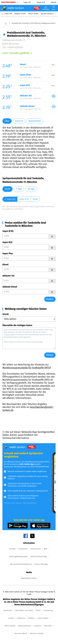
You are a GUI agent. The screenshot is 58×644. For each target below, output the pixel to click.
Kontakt (12, 549)
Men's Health (10, 626)
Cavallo (11, 618)
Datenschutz (36, 549)
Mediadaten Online (29, 578)
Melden (50, 299)
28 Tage (31, 189)
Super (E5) (7, 242)
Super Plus (8, 253)
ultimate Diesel (10, 287)
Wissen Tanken (34, 14)
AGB (45, 549)
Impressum (23, 549)
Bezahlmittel (35, 121)
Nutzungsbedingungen (19, 556)
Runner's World (21, 633)
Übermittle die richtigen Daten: (17, 325)
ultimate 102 (8, 276)
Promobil (48, 626)
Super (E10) (8, 231)
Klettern (31, 618)
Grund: (6, 314)
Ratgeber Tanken (20, 14)
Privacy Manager (41, 564)
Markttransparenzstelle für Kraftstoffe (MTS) (26, 368)
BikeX (38, 610)
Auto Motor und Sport (24, 610)
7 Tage (19, 189)
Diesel (5, 265)
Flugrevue (21, 618)
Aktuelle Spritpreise (48, 14)
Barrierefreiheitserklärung (21, 564)
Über (7, 121)
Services (19, 121)
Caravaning (48, 610)
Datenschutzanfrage (39, 556)
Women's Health (37, 633)
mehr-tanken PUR (6, 14)
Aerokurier (8, 610)
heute (7, 189)
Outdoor (38, 626)
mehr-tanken (43, 618)
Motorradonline (25, 626)
